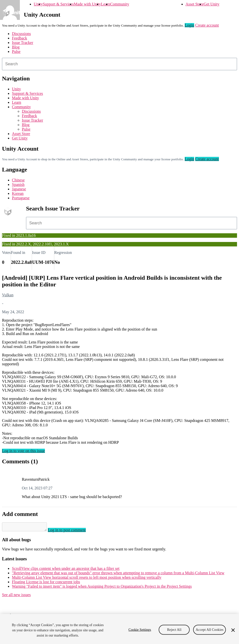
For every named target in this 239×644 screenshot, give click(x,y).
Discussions (21, 34)
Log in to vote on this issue (23, 451)
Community (119, 4)
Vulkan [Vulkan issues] (8, 295)
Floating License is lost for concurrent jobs (46, 583)
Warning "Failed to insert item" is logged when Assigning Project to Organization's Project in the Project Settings (102, 588)
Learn (105, 4)
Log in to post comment (72, 531)
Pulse (16, 51)
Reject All (174, 629)
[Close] (233, 630)
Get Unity (211, 4)
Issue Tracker (23, 43)
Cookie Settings (140, 629)
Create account (207, 25)
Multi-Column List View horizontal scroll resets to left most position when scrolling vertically (87, 579)
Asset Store (194, 4)
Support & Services (58, 4)
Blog (16, 47)
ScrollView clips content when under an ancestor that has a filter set (66, 570)
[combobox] (119, 64)
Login (189, 25)
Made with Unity (87, 4)
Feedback (19, 38)
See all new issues (16, 596)
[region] (119, 629)
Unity (38, 4)
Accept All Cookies (209, 629)
